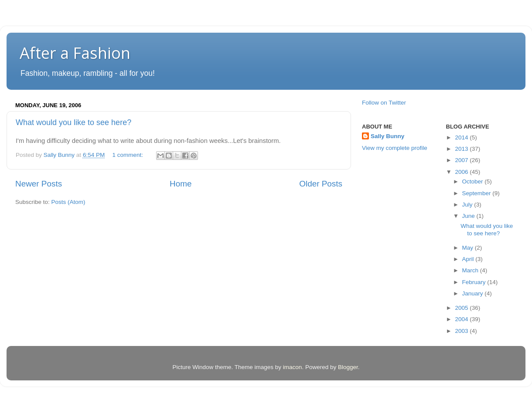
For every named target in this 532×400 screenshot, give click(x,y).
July (468, 205)
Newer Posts (39, 184)
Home (181, 184)
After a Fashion (75, 53)
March (471, 270)
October (474, 181)
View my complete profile (395, 148)
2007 (462, 160)
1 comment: (128, 155)
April (469, 259)
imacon (293, 367)
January (474, 293)
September (477, 193)
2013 (462, 149)
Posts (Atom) (68, 202)
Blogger (348, 367)
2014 (462, 137)
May (469, 248)
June (469, 216)
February (475, 282)
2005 (462, 308)
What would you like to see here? (73, 122)
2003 (462, 331)
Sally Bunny (387, 136)
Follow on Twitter (384, 103)
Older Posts (321, 184)
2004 (462, 319)
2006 (462, 172)
